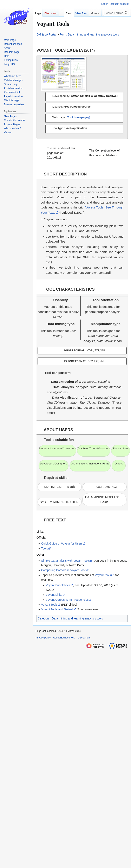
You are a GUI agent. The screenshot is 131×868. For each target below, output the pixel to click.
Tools (44, 548)
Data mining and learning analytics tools (77, 618)
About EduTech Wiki (64, 638)
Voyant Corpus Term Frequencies (67, 600)
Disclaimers (84, 638)
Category (44, 618)
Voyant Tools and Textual (57, 609)
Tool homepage (77, 117)
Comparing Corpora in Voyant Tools (64, 570)
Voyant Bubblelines (58, 585)
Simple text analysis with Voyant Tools (65, 561)
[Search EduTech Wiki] (116, 13)
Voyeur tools (103, 575)
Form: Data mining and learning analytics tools (89, 34)
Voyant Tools (49, 605)
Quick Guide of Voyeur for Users (62, 544)
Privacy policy (43, 638)
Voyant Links (54, 595)
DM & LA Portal (46, 34)
